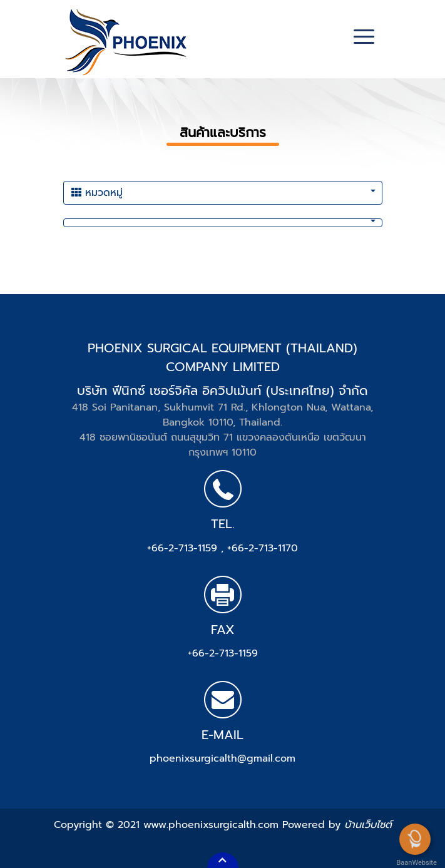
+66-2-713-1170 (263, 548)
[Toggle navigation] (364, 38)
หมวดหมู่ (97, 193)
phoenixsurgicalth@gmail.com (222, 758)
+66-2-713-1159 (184, 548)
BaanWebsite (416, 863)
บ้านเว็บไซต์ (368, 825)
